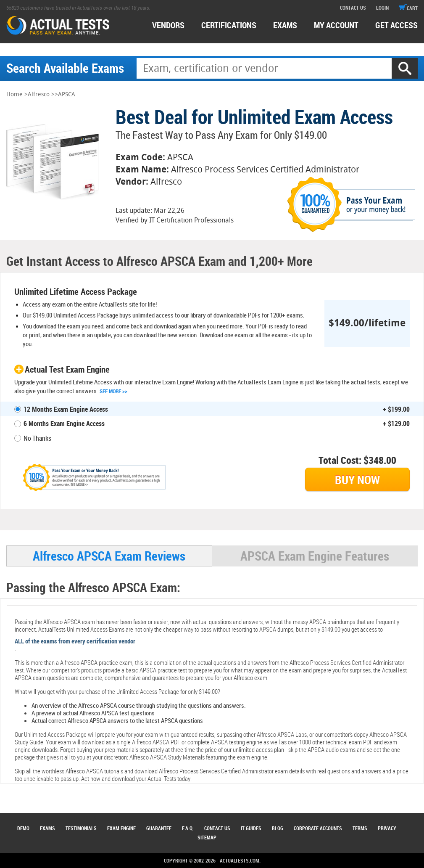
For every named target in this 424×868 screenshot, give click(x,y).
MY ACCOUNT (336, 25)
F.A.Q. (188, 828)
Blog (278, 828)
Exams (47, 828)
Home (14, 94)
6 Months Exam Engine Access (64, 423)
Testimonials (81, 828)
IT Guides (251, 828)
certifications (229, 25)
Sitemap (207, 837)
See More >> (113, 391)
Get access (396, 25)
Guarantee (159, 828)
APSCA (67, 94)
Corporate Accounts (318, 828)
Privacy (387, 828)
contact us (353, 8)
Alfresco (39, 94)
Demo (23, 828)
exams (285, 25)
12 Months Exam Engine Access (66, 409)
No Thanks (37, 438)
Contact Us (217, 828)
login (382, 8)
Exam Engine (121, 828)
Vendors (168, 25)
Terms (360, 828)
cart (408, 8)
